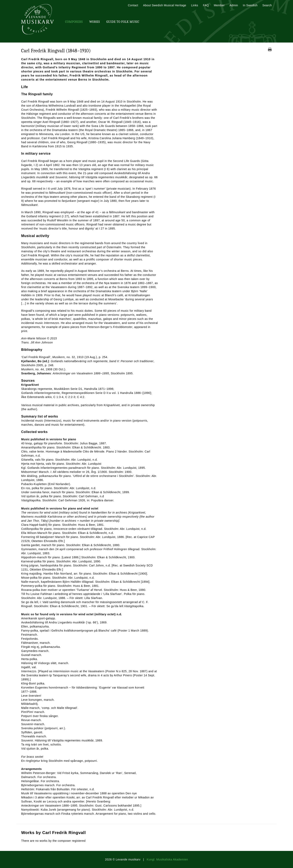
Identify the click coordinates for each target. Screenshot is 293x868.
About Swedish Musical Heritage (165, 5)
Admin (234, 5)
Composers (74, 22)
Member (219, 5)
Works (94, 22)
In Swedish (250, 5)
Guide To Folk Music (123, 22)
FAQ (206, 5)
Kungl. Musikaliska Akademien (167, 859)
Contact (133, 5)
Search (267, 5)
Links (195, 5)
